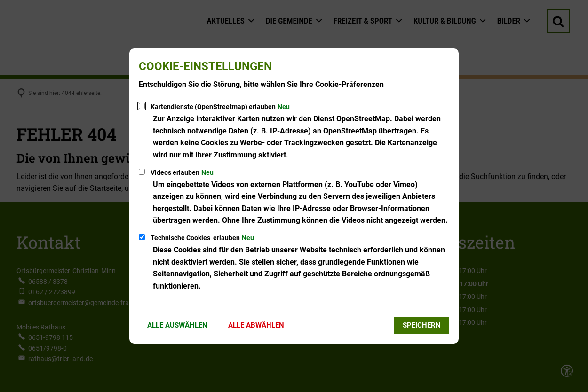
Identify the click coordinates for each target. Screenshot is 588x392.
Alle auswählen (177, 325)
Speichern (422, 325)
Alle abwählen (256, 325)
